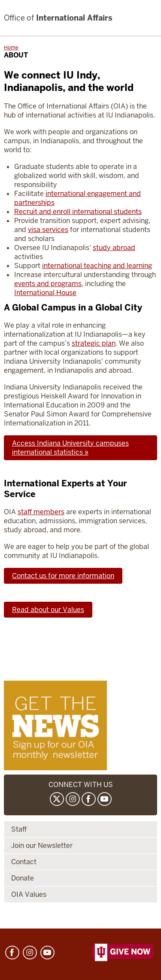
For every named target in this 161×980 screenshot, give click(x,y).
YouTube (105, 799)
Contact (24, 862)
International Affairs (58, 18)
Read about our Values (48, 610)
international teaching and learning (97, 266)
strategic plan (94, 343)
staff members (41, 512)
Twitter (57, 799)
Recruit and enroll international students (78, 212)
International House (45, 293)
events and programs (48, 284)
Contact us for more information (63, 576)
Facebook (89, 799)
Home (11, 48)
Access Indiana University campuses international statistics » (70, 448)
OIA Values (29, 894)
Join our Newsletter (42, 846)
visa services (48, 230)
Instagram (73, 799)
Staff (19, 829)
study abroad (114, 248)
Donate (23, 878)
